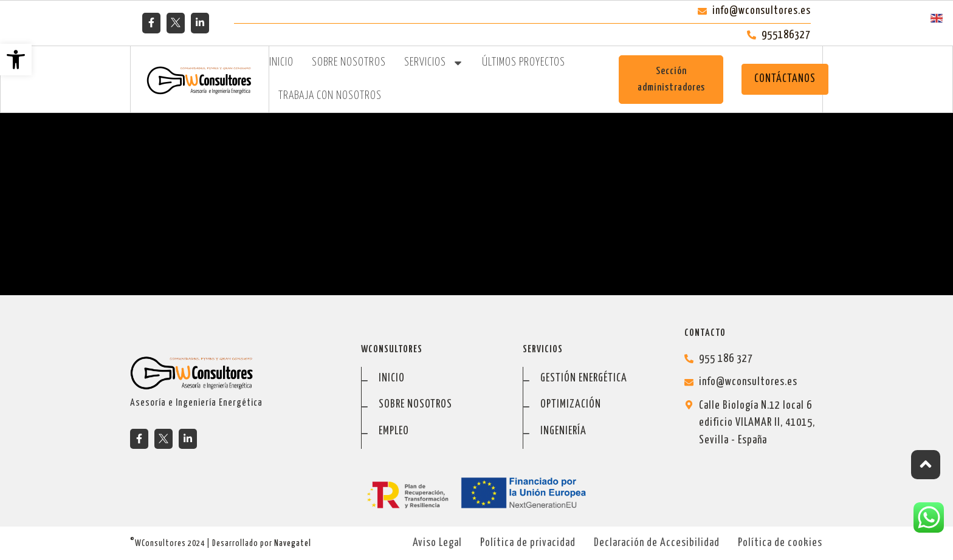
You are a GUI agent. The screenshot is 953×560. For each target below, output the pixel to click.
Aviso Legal (437, 543)
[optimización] (592, 405)
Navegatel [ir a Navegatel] (293, 544)
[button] (16, 60)
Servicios (434, 63)
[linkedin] (200, 22)
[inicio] (431, 379)
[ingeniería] (592, 432)
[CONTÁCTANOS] (785, 79)
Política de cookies (780, 543)
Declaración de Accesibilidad (657, 543)
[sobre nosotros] (431, 405)
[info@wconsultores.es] (754, 382)
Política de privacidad (528, 543)
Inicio (281, 63)
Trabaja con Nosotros (330, 96)
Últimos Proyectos (524, 63)
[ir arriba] (926, 465)
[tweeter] (176, 22)
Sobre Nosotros (349, 63)
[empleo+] (431, 432)
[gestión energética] (592, 379)
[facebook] (151, 22)
